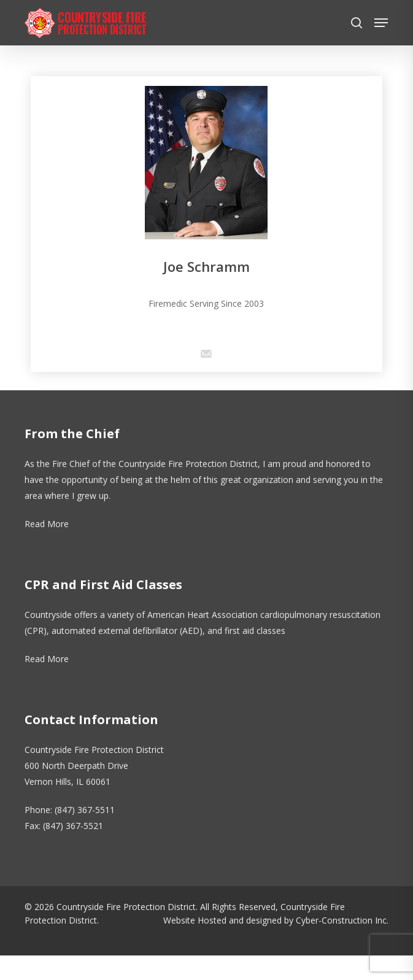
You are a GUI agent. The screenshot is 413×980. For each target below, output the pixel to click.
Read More (47, 524)
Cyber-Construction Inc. (342, 920)
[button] (381, 23)
